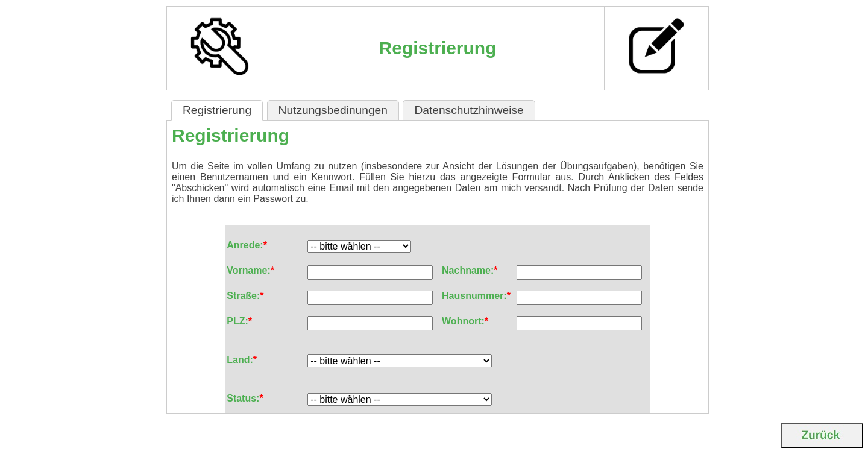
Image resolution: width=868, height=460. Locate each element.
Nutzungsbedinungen (333, 110)
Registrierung (217, 110)
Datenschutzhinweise (469, 110)
